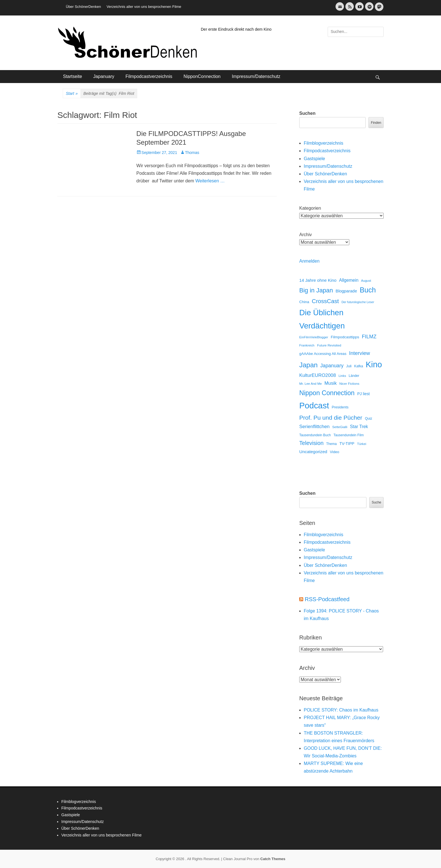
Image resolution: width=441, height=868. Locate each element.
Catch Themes (273, 859)
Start (72, 94)
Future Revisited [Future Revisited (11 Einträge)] (329, 345)
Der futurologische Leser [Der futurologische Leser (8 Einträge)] (358, 302)
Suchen (307, 113)
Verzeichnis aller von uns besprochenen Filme (144, 7)
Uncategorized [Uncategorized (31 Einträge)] (313, 452)
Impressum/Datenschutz (256, 76)
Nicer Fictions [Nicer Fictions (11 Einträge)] (349, 383)
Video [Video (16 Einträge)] (335, 452)
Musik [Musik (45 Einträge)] (330, 383)
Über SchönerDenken (83, 7)
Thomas (192, 153)
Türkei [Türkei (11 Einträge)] (362, 444)
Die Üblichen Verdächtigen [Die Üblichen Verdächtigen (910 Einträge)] (322, 319)
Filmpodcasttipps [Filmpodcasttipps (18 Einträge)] (345, 337)
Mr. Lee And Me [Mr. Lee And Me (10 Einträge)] (310, 384)
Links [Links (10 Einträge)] (342, 376)
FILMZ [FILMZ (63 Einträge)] (369, 337)
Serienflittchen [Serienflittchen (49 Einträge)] (314, 427)
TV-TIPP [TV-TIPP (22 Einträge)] (347, 444)
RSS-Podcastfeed (327, 599)
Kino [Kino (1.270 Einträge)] (374, 364)
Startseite (73, 76)
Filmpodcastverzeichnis (149, 76)
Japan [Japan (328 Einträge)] (308, 365)
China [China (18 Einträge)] (304, 302)
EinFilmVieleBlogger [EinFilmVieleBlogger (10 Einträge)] (314, 337)
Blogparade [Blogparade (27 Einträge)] (346, 291)
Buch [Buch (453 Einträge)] (368, 290)
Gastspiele (314, 159)
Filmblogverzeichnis (324, 143)
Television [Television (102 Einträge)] (311, 443)
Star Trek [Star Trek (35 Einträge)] (359, 427)
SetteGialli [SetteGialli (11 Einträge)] (340, 427)
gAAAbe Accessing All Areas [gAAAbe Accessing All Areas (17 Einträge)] (323, 354)
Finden (376, 123)
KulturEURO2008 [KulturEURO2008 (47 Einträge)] (318, 375)
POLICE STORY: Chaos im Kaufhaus (341, 710)
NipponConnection (202, 76)
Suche (376, 502)
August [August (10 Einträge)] (366, 281)
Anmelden (309, 261)
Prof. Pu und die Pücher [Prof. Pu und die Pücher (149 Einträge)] (331, 418)
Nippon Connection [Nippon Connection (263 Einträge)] (327, 393)
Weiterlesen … (210, 181)
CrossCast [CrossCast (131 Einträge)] (325, 301)
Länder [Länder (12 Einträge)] (354, 376)
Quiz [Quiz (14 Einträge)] (368, 419)
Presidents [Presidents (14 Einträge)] (340, 407)
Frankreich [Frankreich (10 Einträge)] (307, 345)
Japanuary (104, 76)
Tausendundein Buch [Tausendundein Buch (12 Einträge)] (315, 435)
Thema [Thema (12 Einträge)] (331, 444)
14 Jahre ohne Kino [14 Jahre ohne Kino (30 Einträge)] (318, 280)
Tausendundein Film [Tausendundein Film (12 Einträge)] (349, 435)
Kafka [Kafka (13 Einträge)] (359, 366)
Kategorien (310, 208)
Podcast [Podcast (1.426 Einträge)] (314, 405)
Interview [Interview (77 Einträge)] (360, 353)
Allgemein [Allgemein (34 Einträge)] (349, 280)
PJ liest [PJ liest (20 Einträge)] (363, 394)
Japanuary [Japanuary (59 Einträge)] (332, 366)
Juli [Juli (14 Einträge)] (349, 366)
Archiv (305, 235)
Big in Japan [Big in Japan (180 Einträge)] (316, 290)
